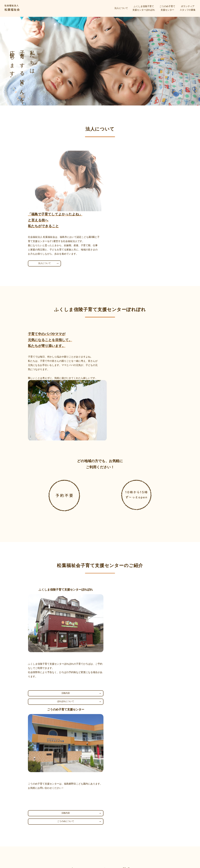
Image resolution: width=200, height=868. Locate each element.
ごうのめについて (138, 616)
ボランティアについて (124, 733)
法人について (121, 8)
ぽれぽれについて (62, 616)
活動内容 (62, 608)
